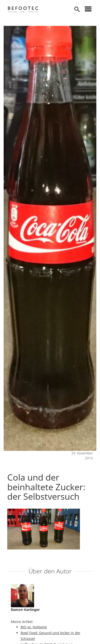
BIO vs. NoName (34, 627)
